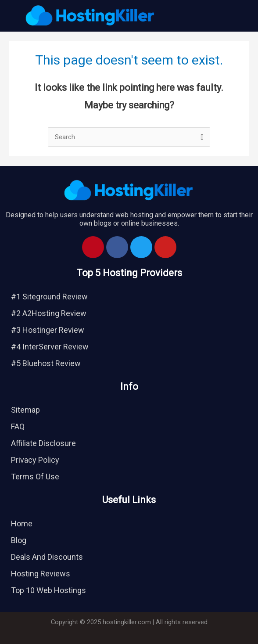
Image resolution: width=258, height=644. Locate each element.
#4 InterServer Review (50, 347)
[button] (219, 16)
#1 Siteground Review (49, 297)
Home (22, 523)
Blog (19, 540)
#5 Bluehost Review (46, 363)
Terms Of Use (35, 477)
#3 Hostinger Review (48, 330)
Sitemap (25, 410)
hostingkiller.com (127, 622)
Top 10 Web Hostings (48, 590)
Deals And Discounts (47, 557)
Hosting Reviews (41, 574)
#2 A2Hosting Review (49, 313)
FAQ (18, 426)
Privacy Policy (35, 460)
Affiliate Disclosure (43, 443)
